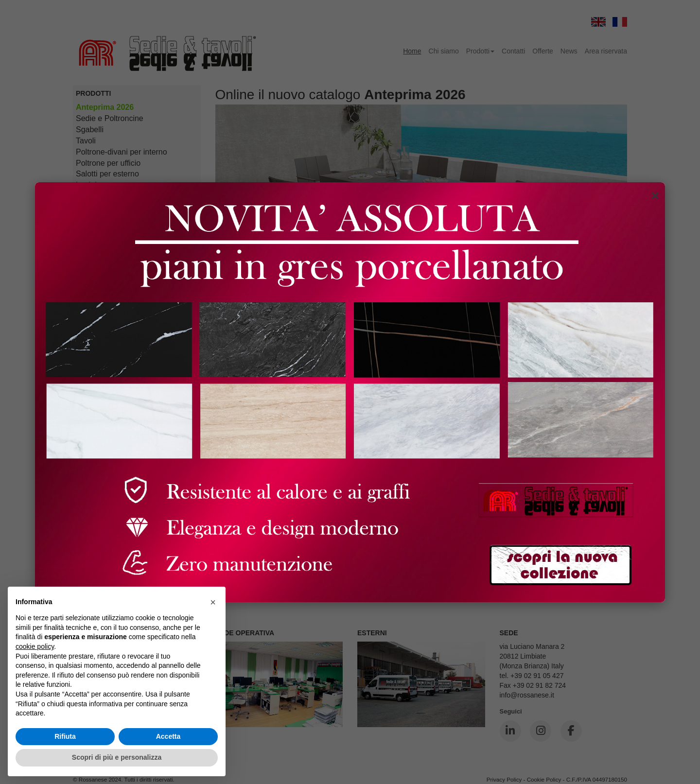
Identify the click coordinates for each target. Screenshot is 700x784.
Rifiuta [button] (65, 736)
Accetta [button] (168, 736)
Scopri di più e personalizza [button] (117, 757)
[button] (213, 602)
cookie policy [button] (35, 646)
